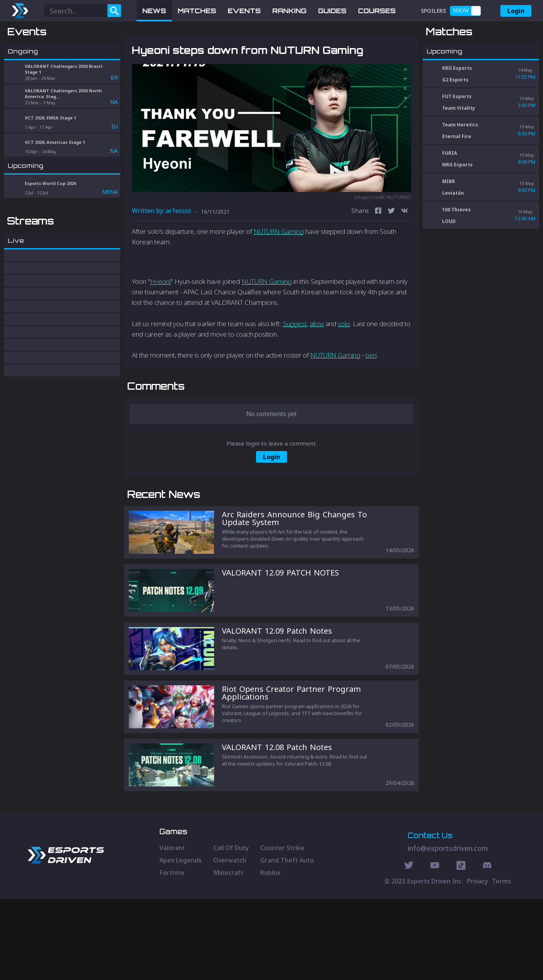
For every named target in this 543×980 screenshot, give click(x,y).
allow (317, 364)
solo (344, 364)
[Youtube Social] (435, 947)
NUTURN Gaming (279, 272)
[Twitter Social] (409, 947)
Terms (501, 962)
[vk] (405, 252)
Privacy (477, 962)
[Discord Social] (461, 947)
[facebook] (378, 252)
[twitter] (391, 252)
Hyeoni (160, 322)
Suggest (295, 364)
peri (371, 396)
